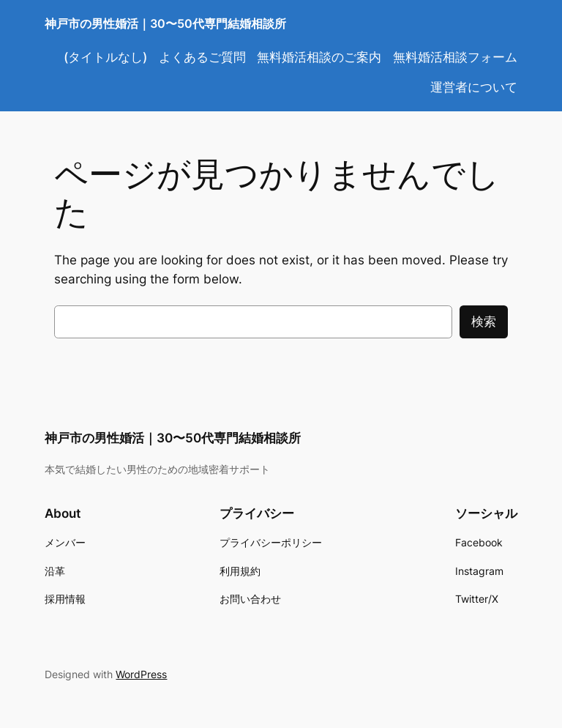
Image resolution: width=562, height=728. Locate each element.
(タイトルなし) (105, 57)
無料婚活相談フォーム (455, 57)
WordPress (141, 674)
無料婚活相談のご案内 (319, 57)
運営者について (474, 87)
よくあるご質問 (202, 57)
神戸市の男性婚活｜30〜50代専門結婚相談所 (165, 23)
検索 (484, 322)
